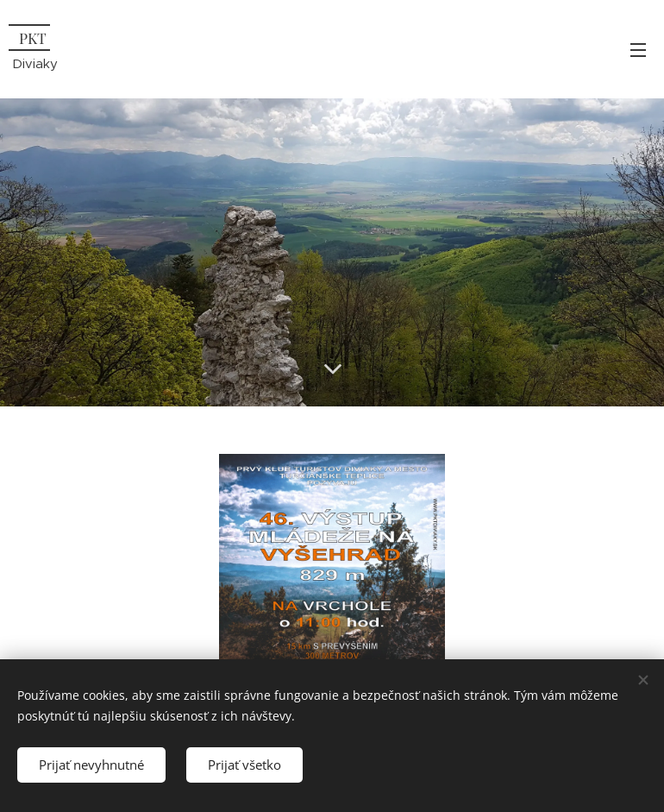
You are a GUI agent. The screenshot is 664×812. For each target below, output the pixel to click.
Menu (638, 50)
